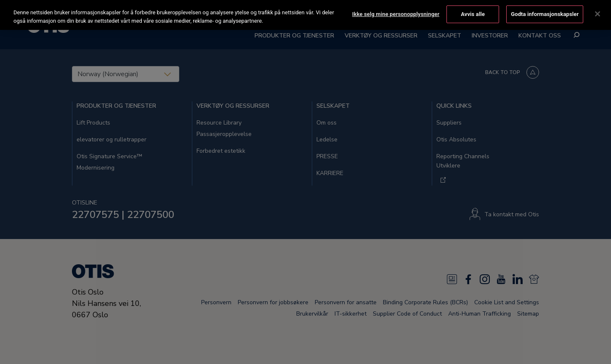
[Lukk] (598, 13)
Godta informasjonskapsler (545, 13)
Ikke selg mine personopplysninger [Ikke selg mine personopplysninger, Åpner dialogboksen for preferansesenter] (396, 13)
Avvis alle (473, 13)
